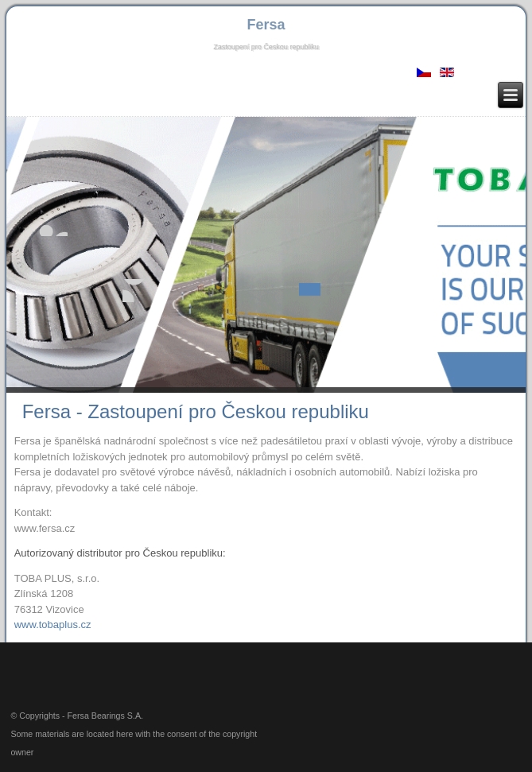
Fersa (266, 25)
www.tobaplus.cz (53, 625)
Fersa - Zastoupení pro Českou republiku (196, 411)
